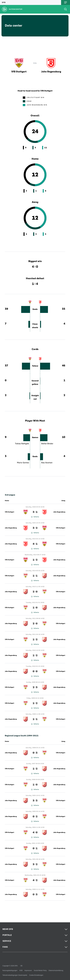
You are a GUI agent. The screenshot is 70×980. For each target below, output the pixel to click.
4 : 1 (35, 544)
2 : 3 (35, 687)
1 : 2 (35, 560)
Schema (35, 517)
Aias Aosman (47, 463)
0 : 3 (35, 753)
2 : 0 (35, 592)
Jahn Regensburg (59, 512)
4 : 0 (35, 832)
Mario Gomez (23, 463)
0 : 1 (35, 848)
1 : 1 (35, 576)
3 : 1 (35, 512)
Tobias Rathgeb (22, 444)
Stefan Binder (47, 444)
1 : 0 (35, 608)
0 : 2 (35, 817)
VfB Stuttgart (9, 512)
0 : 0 (35, 671)
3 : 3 (35, 801)
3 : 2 (35, 528)
